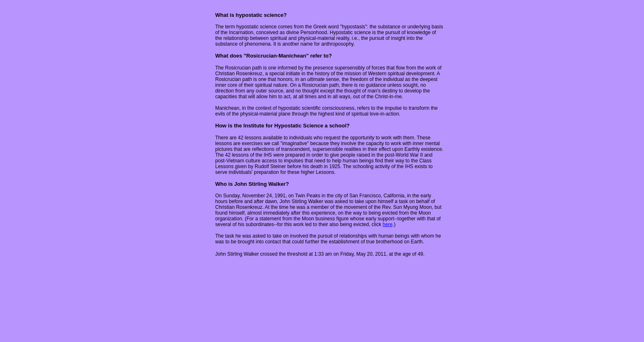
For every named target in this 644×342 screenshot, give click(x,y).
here (388, 224)
